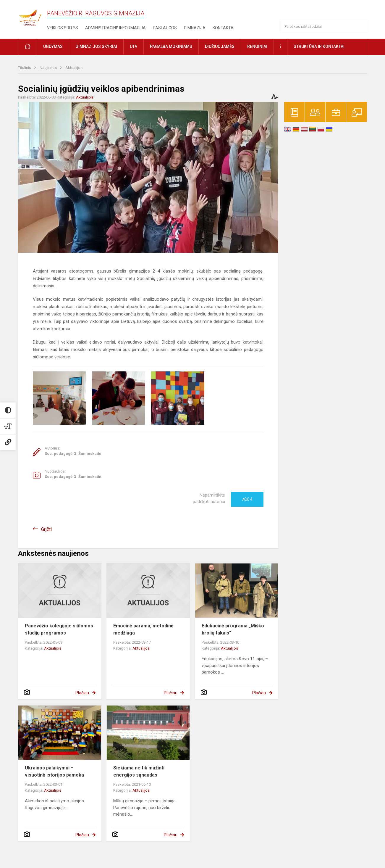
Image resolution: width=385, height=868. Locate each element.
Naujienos (49, 68)
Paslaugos (165, 28)
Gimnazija (195, 28)
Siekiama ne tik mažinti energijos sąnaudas (139, 771)
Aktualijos (74, 68)
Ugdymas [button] (53, 46)
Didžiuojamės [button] (220, 46)
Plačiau (82, 693)
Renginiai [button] (257, 46)
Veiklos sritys (63, 28)
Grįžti (46, 529)
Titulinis (25, 68)
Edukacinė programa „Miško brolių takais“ (233, 629)
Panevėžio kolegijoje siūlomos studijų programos (59, 629)
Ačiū (247, 499)
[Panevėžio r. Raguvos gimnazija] (30, 16)
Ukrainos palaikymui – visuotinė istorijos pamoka (54, 771)
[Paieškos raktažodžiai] (323, 26)
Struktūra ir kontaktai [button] (319, 46)
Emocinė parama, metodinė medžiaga (143, 629)
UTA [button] (134, 46)
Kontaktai (224, 28)
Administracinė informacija (115, 28)
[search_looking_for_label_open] (360, 26)
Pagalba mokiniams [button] (171, 46)
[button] (327, 12)
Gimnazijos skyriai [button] (96, 46)
